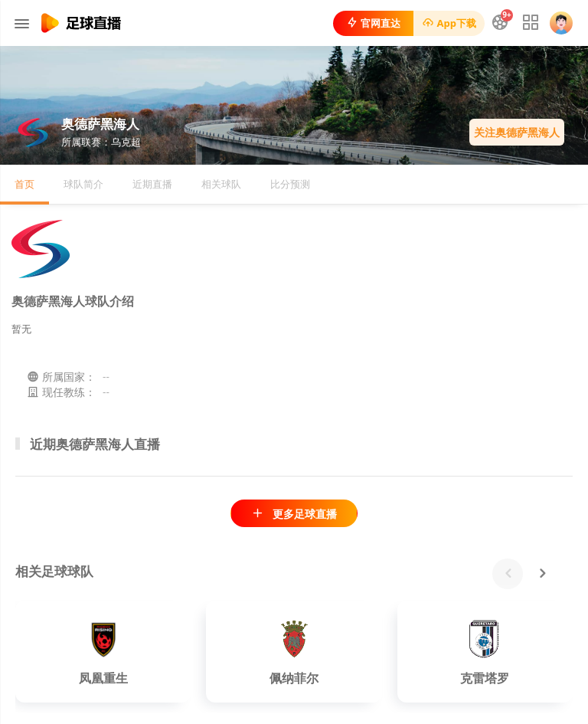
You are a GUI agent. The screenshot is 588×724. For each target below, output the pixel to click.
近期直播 (152, 184)
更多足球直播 (294, 514)
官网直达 (373, 23)
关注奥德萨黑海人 (517, 132)
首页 (24, 184)
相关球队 (221, 184)
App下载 (449, 23)
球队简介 (83, 184)
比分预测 (290, 184)
